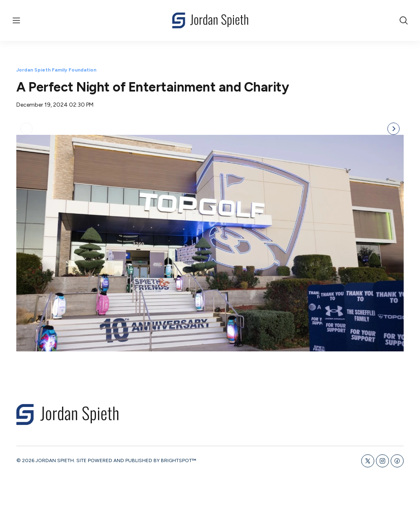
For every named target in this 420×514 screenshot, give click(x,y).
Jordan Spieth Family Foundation (56, 70)
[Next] (393, 238)
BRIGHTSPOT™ (178, 480)
